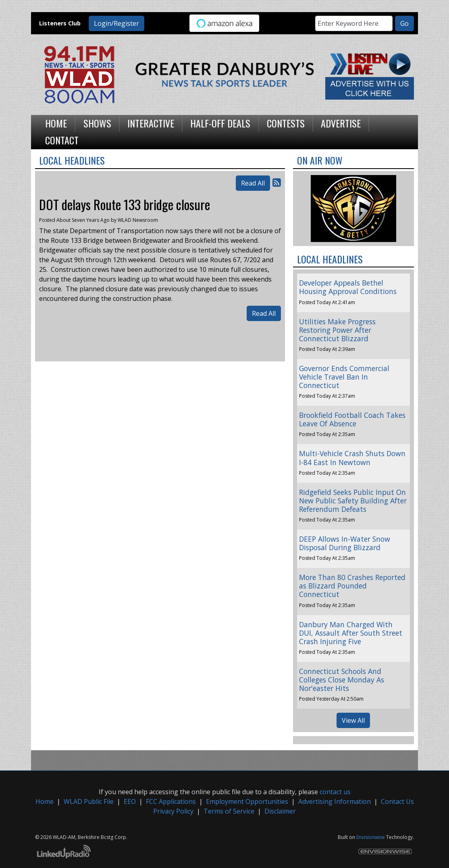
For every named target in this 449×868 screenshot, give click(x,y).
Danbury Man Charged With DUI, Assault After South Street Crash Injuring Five (351, 633)
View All (353, 720)
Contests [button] (286, 123)
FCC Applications (171, 801)
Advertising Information (335, 801)
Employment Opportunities (247, 801)
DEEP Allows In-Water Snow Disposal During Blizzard (345, 543)
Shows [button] (97, 123)
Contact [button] (62, 140)
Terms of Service (229, 811)
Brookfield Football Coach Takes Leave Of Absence (352, 419)
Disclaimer (280, 811)
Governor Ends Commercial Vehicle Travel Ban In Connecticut (344, 377)
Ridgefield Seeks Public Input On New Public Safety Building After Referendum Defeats (353, 501)
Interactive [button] (151, 123)
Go (404, 23)
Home (45, 801)
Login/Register (116, 23)
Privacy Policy (173, 811)
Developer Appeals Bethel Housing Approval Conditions (348, 287)
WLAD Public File (89, 801)
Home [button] (56, 123)
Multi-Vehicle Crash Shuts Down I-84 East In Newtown (352, 458)
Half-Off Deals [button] (220, 123)
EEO (130, 801)
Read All (253, 183)
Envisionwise (371, 837)
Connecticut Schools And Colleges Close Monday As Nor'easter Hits (342, 680)
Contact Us (397, 801)
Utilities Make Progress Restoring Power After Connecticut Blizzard (337, 330)
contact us (335, 792)
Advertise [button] (341, 123)
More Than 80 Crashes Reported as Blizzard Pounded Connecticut (352, 586)
